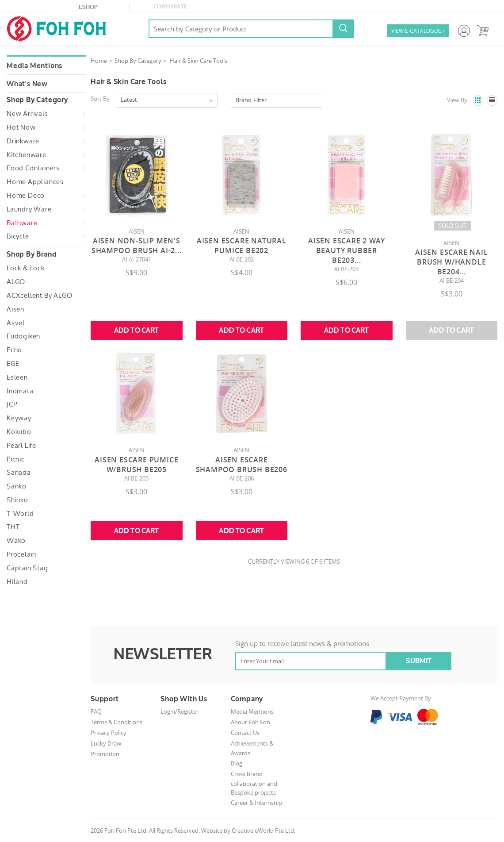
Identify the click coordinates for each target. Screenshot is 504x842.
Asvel (16, 323)
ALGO (16, 282)
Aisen (15, 309)
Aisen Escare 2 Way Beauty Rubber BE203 (346, 250)
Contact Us (245, 733)
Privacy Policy (109, 733)
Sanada (19, 473)
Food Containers (33, 168)
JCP (12, 404)
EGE (13, 364)
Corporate (170, 7)
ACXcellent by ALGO (39, 296)
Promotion (105, 754)
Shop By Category (138, 61)
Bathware (22, 223)
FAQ (96, 711)
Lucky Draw (106, 743)
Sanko (17, 486)
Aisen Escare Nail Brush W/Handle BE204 (452, 262)
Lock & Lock (26, 268)
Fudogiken (23, 336)
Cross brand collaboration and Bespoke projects (254, 783)
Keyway (19, 418)
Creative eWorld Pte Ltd (263, 830)
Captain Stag (27, 568)
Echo (14, 350)
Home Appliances (35, 182)
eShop (88, 7)
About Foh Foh (250, 722)
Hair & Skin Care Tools (199, 61)
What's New (27, 84)
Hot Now (21, 127)
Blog (237, 763)
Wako (16, 541)
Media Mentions (34, 66)
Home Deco (26, 196)
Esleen (17, 377)
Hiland (17, 582)
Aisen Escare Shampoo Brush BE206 (242, 465)
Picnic (16, 459)
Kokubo (19, 432)
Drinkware (23, 141)
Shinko (17, 500)
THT (13, 527)
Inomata (20, 391)
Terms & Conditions (116, 722)
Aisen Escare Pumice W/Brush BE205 (136, 465)
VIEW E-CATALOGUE (418, 31)
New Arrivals (27, 114)
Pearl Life (21, 446)
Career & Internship (256, 803)
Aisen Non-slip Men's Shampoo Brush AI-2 (137, 246)
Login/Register (179, 711)
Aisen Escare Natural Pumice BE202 (242, 246)
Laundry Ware (29, 209)
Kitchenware (27, 155)
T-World (20, 514)
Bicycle (18, 236)
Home (99, 61)
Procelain (21, 554)
